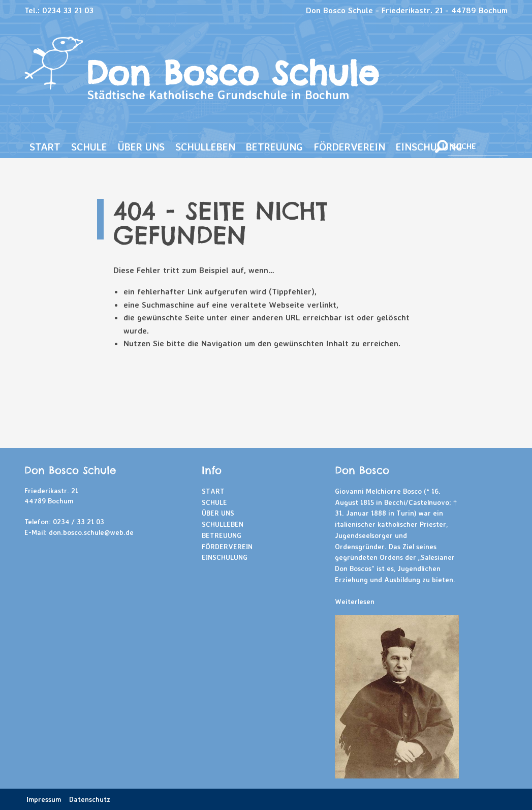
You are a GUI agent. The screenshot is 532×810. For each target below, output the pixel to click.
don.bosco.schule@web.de (91, 532)
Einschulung (429, 147)
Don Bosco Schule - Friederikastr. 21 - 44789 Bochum (407, 10)
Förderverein (349, 147)
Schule (89, 147)
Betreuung (274, 147)
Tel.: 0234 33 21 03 (59, 10)
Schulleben (205, 147)
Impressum (44, 799)
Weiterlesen (355, 601)
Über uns (141, 147)
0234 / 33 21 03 (79, 521)
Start (45, 147)
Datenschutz (90, 799)
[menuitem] (45, 147)
